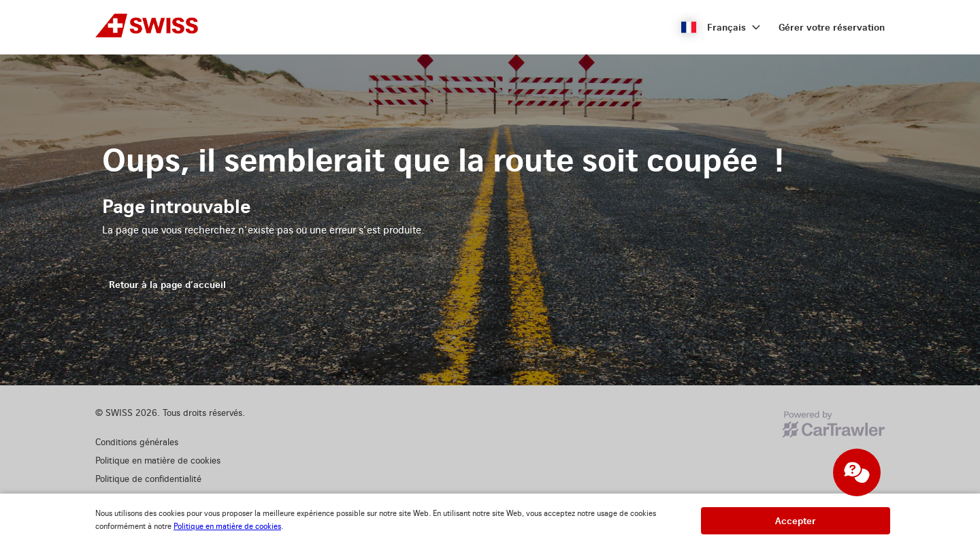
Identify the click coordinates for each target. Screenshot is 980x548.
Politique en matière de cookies (227, 527)
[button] (721, 27)
